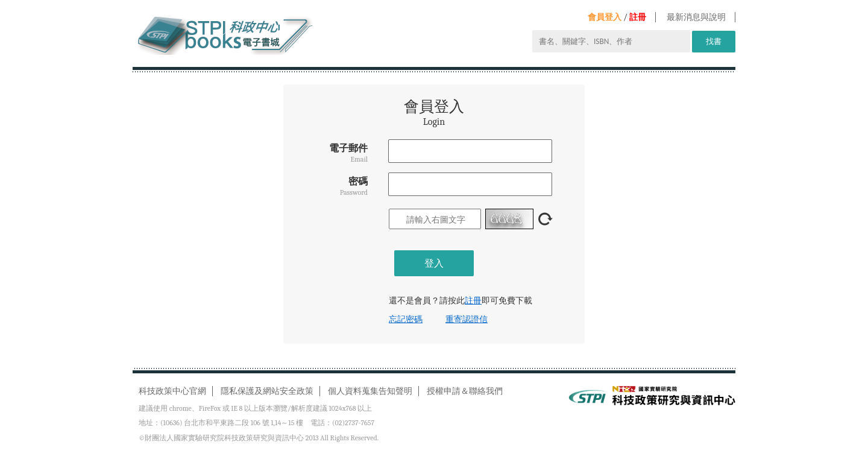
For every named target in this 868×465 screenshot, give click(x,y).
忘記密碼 (406, 319)
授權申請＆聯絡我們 (465, 391)
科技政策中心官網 (172, 391)
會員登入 (605, 17)
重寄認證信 (467, 319)
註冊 (638, 17)
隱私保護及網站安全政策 (267, 391)
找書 (714, 41)
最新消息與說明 (696, 17)
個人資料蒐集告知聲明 (370, 391)
